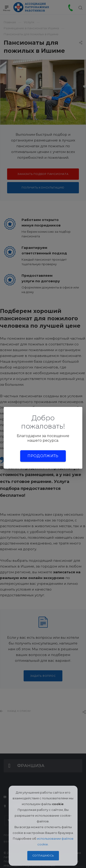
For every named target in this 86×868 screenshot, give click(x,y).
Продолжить (43, 456)
